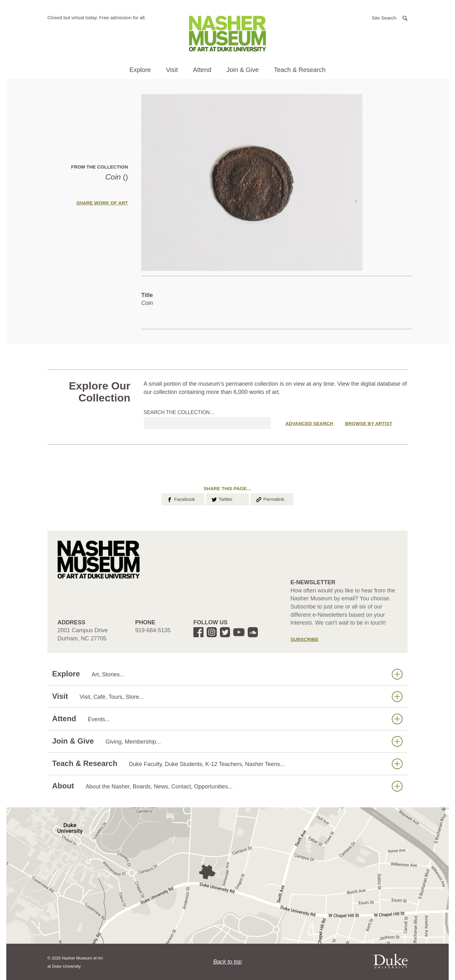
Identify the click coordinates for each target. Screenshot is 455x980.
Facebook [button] (181, 499)
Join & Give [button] (243, 70)
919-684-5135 (153, 630)
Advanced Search (309, 423)
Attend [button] (202, 70)
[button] (390, 18)
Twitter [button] (222, 499)
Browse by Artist (369, 423)
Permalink (270, 499)
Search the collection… (179, 412)
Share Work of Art (102, 203)
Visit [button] (172, 70)
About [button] (227, 786)
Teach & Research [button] (300, 70)
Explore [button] (140, 70)
